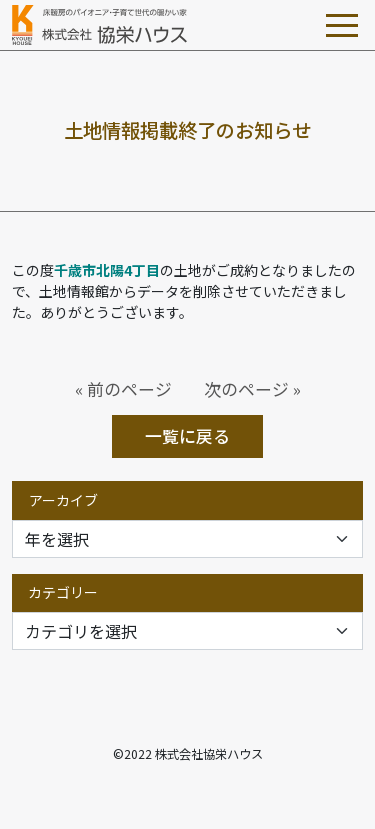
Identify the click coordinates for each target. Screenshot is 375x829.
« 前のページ (123, 389)
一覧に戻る (187, 436)
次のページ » (252, 389)
